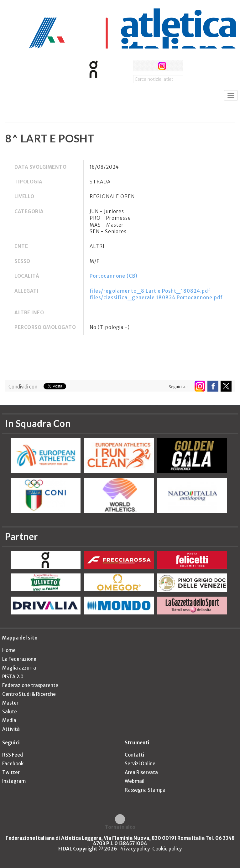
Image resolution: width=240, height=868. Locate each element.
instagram (162, 66)
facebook (139, 66)
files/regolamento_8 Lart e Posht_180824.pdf (150, 291)
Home (9, 650)
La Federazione (19, 659)
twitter (150, 66)
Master (10, 703)
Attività (11, 729)
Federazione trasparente (30, 685)
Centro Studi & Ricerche (29, 694)
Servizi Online (140, 764)
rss (174, 66)
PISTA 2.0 (13, 677)
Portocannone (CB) (114, 276)
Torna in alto (120, 827)
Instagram (14, 781)
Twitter (11, 772)
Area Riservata (141, 772)
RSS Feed (13, 755)
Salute (10, 712)
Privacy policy (135, 849)
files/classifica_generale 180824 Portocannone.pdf (156, 298)
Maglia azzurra (19, 668)
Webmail (135, 781)
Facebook (13, 764)
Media (9, 720)
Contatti (134, 755)
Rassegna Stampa (145, 790)
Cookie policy (167, 849)
